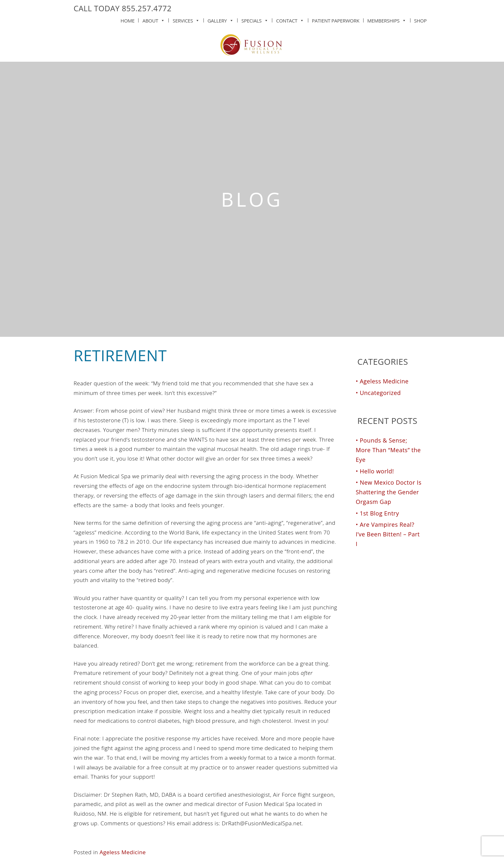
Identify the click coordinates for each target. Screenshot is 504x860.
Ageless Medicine (123, 852)
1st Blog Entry (379, 513)
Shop (420, 21)
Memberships (387, 19)
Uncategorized (380, 393)
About (154, 19)
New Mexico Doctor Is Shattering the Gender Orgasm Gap (389, 492)
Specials (255, 19)
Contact (290, 19)
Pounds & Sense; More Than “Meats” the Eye (388, 450)
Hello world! (377, 471)
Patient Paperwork (336, 21)
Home (128, 21)
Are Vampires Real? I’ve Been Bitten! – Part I (388, 534)
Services (186, 19)
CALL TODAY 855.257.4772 (123, 8)
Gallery (220, 19)
